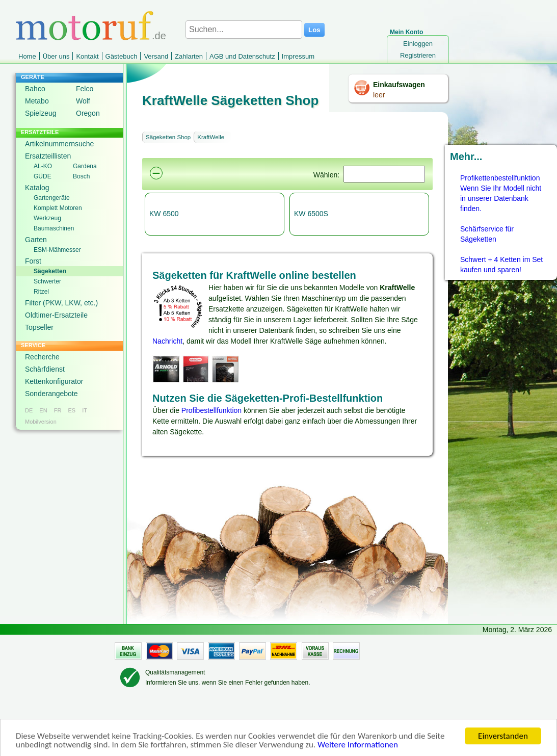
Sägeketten (50, 271)
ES (72, 410)
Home (27, 56)
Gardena (85, 166)
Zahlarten (189, 56)
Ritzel (41, 292)
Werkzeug (47, 218)
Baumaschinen (54, 228)
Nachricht (167, 341)
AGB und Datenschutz (242, 56)
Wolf (83, 101)
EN (43, 410)
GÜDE (43, 176)
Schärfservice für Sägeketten (487, 234)
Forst (33, 261)
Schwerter (47, 281)
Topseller (39, 327)
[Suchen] (384, 174)
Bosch (81, 176)
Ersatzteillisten (48, 156)
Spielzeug (41, 113)
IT (85, 410)
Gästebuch (122, 56)
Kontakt (87, 56)
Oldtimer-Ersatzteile (56, 315)
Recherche (42, 357)
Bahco (35, 89)
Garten (36, 240)
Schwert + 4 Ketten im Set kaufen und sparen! (501, 265)
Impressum (298, 56)
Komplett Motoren (58, 208)
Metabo (37, 101)
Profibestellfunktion (211, 410)
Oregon (88, 113)
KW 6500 (164, 214)
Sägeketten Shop (168, 137)
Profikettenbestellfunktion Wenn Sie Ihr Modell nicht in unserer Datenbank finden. (501, 193)
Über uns (56, 56)
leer (379, 95)
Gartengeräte (52, 198)
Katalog (37, 188)
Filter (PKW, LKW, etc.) (61, 303)
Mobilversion (41, 422)
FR (58, 410)
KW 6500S (311, 214)
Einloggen (418, 44)
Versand (156, 56)
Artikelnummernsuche (59, 144)
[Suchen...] (244, 30)
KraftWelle (211, 137)
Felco (85, 89)
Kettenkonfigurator (54, 381)
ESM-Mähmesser (57, 250)
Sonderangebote (51, 394)
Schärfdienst (45, 369)
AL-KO (43, 166)
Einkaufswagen (399, 85)
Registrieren (418, 55)
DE (29, 410)
